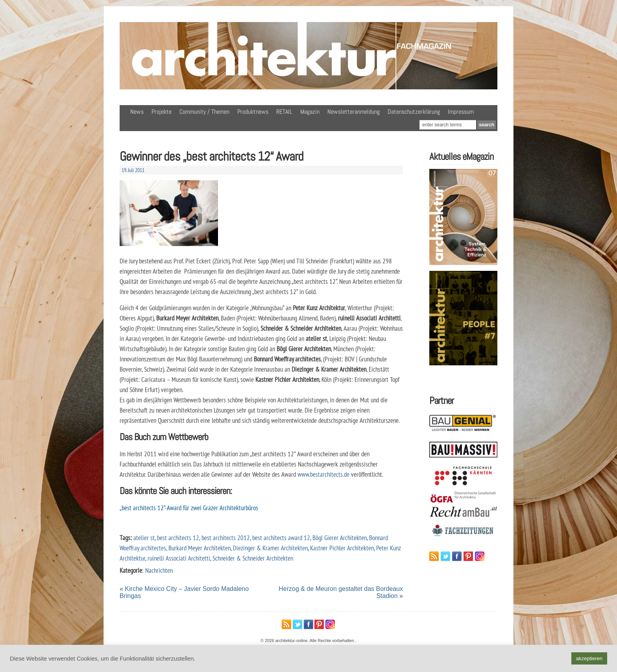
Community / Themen (204, 112)
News (137, 112)
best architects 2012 (226, 538)
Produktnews (253, 112)
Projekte (162, 112)
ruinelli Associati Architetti (179, 558)
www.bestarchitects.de (323, 474)
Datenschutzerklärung (414, 112)
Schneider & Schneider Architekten (253, 558)
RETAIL (284, 112)
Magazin (310, 112)
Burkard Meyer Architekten (200, 548)
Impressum (461, 112)
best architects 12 (178, 538)
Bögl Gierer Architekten (340, 538)
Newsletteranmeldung (354, 112)
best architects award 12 (281, 538)
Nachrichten (159, 570)
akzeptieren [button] (589, 658)
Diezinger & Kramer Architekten (270, 548)
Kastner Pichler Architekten (342, 548)
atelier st (144, 538)
